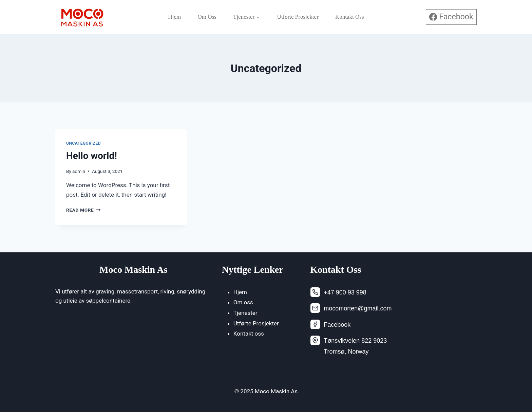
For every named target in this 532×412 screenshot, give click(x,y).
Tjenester (245, 313)
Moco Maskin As (134, 270)
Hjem (174, 17)
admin (79, 171)
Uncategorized (83, 143)
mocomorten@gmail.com (358, 308)
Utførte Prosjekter (298, 17)
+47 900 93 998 (345, 292)
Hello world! (92, 156)
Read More (83, 210)
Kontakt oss (350, 17)
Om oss (207, 17)
